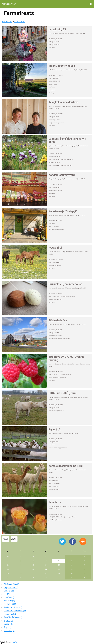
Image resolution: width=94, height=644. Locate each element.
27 (8, 557)
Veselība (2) (9, 631)
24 (84, 569)
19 (21, 569)
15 (59, 565)
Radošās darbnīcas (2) (14, 617)
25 (8, 573)
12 (21, 565)
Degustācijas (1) (11, 587)
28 (21, 557)
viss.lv (14, 642)
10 (84, 561)
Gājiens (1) (9, 591)
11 (8, 565)
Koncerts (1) (9, 601)
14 (46, 565)
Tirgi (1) (8, 627)
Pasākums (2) (10, 614)
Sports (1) (8, 621)
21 (46, 569)
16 (72, 565)
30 (46, 557)
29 (33, 557)
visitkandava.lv (9, 4)
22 (59, 569)
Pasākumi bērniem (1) (14, 607)
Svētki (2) (8, 624)
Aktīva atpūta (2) (11, 584)
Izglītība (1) (9, 594)
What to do (7, 21)
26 (21, 573)
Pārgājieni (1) (10, 604)
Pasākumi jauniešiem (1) (15, 611)
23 (72, 569)
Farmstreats (20, 21)
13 (33, 565)
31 (84, 573)
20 (33, 569)
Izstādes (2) (9, 597)
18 (8, 569)
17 (84, 565)
